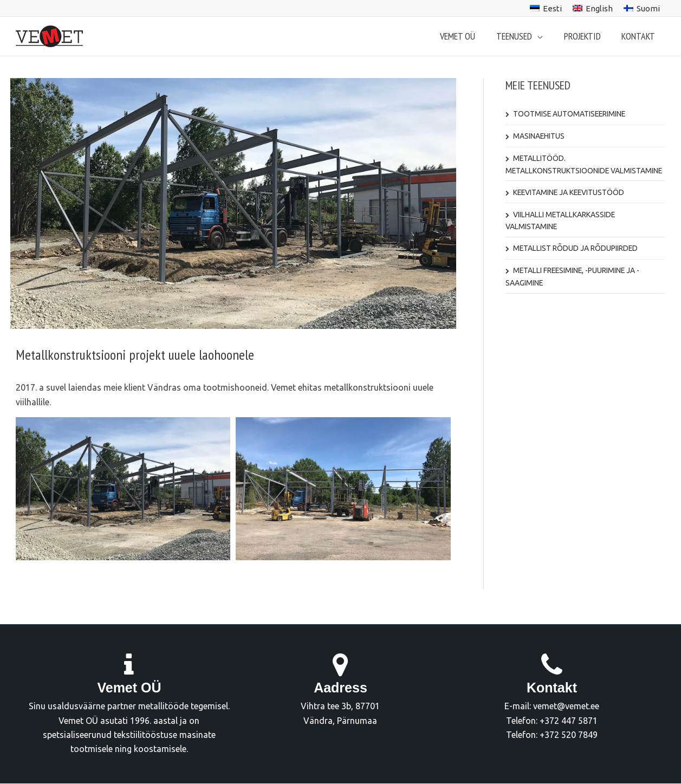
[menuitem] (546, 8)
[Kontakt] (552, 665)
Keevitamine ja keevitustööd (570, 192)
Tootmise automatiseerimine (570, 114)
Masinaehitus (539, 136)
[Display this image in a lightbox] (123, 489)
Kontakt (552, 688)
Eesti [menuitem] (552, 8)
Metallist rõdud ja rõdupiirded (576, 248)
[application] (541, 36)
